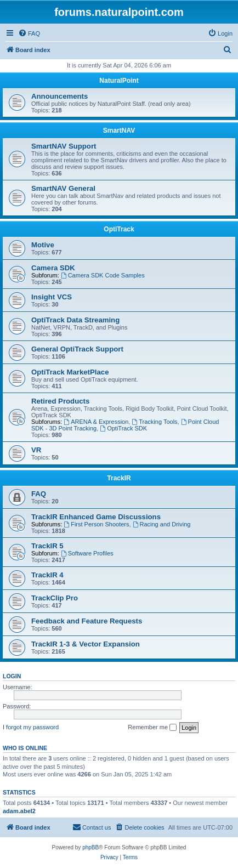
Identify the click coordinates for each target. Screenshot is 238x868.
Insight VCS (52, 297)
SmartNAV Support (64, 146)
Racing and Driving (162, 524)
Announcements (59, 96)
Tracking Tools (154, 422)
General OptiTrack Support (77, 349)
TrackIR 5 (47, 546)
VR (36, 450)
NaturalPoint (119, 81)
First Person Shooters (96, 524)
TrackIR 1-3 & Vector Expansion (86, 644)
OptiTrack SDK (123, 428)
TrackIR (119, 478)
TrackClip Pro (55, 598)
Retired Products (60, 401)
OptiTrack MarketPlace (70, 372)
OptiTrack (119, 229)
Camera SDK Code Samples (103, 275)
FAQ (39, 494)
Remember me (152, 728)
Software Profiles (87, 553)
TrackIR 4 (47, 575)
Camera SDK (53, 268)
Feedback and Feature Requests (87, 621)
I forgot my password (31, 727)
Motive (43, 245)
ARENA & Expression (96, 422)
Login (12, 676)
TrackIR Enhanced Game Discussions (96, 517)
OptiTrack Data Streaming (75, 320)
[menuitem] (29, 33)
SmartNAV (119, 131)
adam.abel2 (19, 811)
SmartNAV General (63, 188)
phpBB (90, 847)
